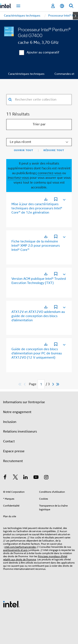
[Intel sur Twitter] (15, 478)
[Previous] (25, 384)
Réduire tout (54, 150)
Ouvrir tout (24, 150)
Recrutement (13, 461)
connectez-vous (50, 173)
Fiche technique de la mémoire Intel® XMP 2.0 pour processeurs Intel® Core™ (36, 246)
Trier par (39, 124)
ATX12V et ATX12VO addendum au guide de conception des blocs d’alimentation (38, 316)
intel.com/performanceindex (20, 547)
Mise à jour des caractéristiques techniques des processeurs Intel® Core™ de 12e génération (37, 208)
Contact (9, 441)
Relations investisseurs (20, 431)
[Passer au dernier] (58, 384)
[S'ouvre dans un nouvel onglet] (46, 199)
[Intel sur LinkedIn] (26, 478)
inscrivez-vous (18, 178)
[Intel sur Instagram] (46, 478)
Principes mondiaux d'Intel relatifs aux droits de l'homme (35, 558)
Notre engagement (17, 412)
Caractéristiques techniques (26, 74)
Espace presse (14, 451)
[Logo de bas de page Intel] (11, 604)
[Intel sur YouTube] (36, 478)
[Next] (54, 384)
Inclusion (10, 422)
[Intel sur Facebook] (5, 478)
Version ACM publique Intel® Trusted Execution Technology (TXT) (39, 281)
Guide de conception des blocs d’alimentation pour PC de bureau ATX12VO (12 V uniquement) (37, 353)
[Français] (62, 6)
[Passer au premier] (20, 384)
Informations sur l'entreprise (24, 402)
